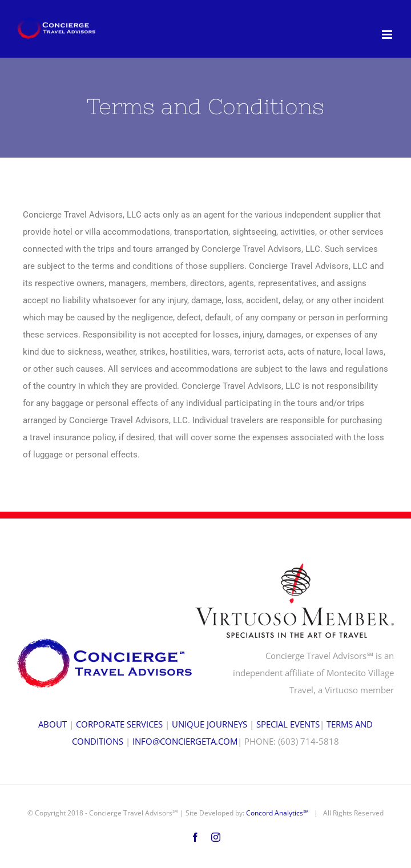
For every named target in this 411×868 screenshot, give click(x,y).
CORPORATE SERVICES (119, 724)
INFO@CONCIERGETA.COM (185, 741)
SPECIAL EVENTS (288, 724)
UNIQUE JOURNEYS (209, 724)
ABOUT (53, 724)
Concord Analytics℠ (277, 813)
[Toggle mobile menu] (388, 35)
